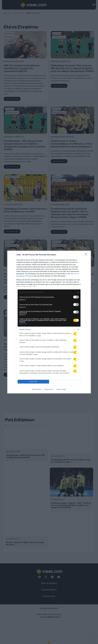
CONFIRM (33, 382)
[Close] (87, 255)
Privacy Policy (61, 389)
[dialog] (49, 322)
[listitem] (49, 292)
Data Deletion (37, 389)
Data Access (49, 389)
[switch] (76, 297)
